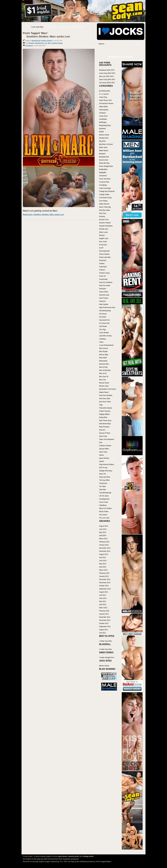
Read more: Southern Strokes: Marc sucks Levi (43, 215)
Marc (50, 43)
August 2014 (104, 526)
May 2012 (103, 601)
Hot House (103, 314)
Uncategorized (104, 499)
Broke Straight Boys (106, 166)
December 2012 (105, 579)
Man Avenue (104, 348)
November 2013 (105, 551)
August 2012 (104, 592)
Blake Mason (104, 151)
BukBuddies (103, 169)
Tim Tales (102, 486)
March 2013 (103, 570)
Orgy (101, 405)
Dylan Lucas (103, 232)
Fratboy (102, 264)
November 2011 (105, 620)
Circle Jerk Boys (105, 179)
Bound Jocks (104, 160)
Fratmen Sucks (104, 273)
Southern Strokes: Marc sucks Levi (48, 36)
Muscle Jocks (104, 386)
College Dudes (104, 195)
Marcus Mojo (104, 355)
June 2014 (103, 529)
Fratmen (102, 270)
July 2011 (102, 633)
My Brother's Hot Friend (107, 389)
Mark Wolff (103, 358)
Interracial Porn (104, 320)
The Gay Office (104, 480)
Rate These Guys (105, 421)
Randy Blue (103, 417)
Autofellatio (103, 119)
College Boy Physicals (107, 191)
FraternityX (103, 267)
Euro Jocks (103, 242)
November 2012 (105, 583)
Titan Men (103, 490)
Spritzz (102, 455)
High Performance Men (107, 308)
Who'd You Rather (105, 508)
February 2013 (104, 573)
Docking (102, 216)
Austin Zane (103, 116)
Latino (101, 342)
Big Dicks (102, 141)
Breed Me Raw (104, 163)
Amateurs (102, 113)
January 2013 (104, 576)
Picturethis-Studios (106, 408)
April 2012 (103, 605)
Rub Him (102, 430)
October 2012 (104, 586)
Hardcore (102, 301)
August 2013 (104, 554)
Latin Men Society (105, 336)
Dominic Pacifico (105, 223)
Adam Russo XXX (105, 100)
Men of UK (103, 373)
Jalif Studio (103, 326)
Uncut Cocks (104, 502)
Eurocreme (103, 245)
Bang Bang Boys (105, 125)
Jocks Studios (104, 333)
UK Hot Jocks (104, 496)
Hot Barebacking (105, 311)
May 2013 (103, 564)
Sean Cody (103, 436)
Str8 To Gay (103, 468)
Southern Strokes (47, 41)
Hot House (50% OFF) (107, 83)
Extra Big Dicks (104, 251)
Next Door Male (105, 399)
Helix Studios (104, 304)
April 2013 (103, 567)
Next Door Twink (105, 402)
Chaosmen (103, 176)
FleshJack (103, 260)
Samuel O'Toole (105, 433)
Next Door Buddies (106, 395)
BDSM (101, 132)
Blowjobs (31, 43)
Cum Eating (103, 201)
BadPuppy (103, 122)
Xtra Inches (103, 515)
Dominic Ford (104, 220)
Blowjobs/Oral (36, 41)
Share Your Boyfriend (107, 439)
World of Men (104, 512)
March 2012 (103, 608)
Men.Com (103, 380)
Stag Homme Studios (107, 464)
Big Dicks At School (106, 144)
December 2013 (105, 548)
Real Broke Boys (105, 424)
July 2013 (102, 557)
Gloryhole (102, 289)
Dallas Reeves (104, 204)
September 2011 (105, 627)
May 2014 (103, 532)
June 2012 (103, 598)
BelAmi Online (104, 135)
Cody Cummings (105, 188)
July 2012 (102, 595)
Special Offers (104, 449)
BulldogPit (103, 173)
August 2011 (104, 630)
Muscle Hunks (104, 383)
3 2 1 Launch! (104, 94)
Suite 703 (102, 474)
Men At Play (103, 367)
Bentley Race (104, 138)
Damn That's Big (105, 207)
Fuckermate (103, 279)
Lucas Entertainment (106, 345)
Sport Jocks (103, 452)
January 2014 (104, 545)
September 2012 (105, 589)
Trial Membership (105, 493)
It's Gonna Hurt (104, 323)
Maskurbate (103, 361)
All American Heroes (106, 103)
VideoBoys (103, 505)
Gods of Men (104, 292)
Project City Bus (105, 411)
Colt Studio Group (105, 198)
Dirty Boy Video (105, 210)
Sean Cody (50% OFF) (107, 80)
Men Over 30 (104, 377)
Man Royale (103, 351)
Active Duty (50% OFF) (107, 73)
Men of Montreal (105, 370)
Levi (46, 43)
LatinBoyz (103, 339)
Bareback (102, 129)
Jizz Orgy (102, 329)
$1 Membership (105, 91)
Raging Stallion (104, 414)
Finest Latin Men (105, 257)
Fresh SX (102, 276)
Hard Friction (104, 298)
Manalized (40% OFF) (107, 70)
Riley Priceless (104, 427)
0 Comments (29, 46)
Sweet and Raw (105, 477)
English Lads (104, 238)
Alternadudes (104, 110)
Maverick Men (104, 364)
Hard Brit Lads (104, 295)
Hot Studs (103, 317)
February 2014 (104, 542)
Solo (101, 443)
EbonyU (102, 235)
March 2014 (103, 539)
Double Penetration (106, 226)
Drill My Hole (104, 229)
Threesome (103, 483)
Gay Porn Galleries (106, 282)
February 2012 (104, 611)
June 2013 (103, 561)
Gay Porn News (105, 286)
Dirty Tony (103, 213)
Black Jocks (103, 147)
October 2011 (104, 623)
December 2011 (105, 617)
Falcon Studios (104, 254)
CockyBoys (103, 185)
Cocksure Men (104, 182)
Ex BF (101, 248)
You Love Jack (104, 518)
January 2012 (104, 614)
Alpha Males (103, 107)
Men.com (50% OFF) (106, 76)
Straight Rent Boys (106, 471)
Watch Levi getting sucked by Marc (40, 211)
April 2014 (103, 536)
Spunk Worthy (104, 458)
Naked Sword (104, 392)
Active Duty (103, 97)
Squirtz (102, 461)
